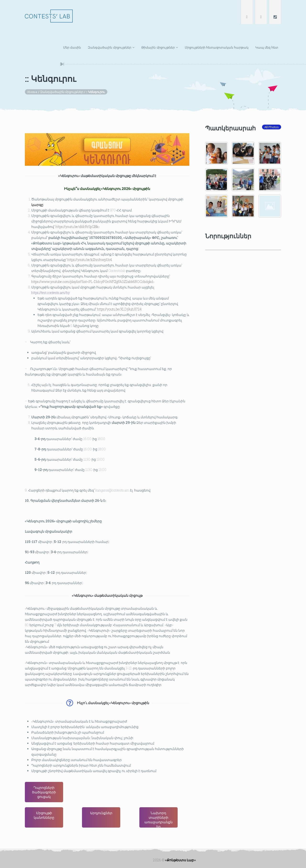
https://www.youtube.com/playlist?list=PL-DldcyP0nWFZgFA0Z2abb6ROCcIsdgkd (91, 273)
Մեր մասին (72, 47)
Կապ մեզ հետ (267, 47)
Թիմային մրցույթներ (158, 47)
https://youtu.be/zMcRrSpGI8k (75, 214)
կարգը (32, 190)
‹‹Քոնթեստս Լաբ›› (180, 860)
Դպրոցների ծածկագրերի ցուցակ (44, 792)
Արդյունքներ (101, 813)
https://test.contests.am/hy (46, 285)
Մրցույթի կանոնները (44, 815)
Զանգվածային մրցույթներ (109, 47)
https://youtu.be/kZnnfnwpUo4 (88, 250)
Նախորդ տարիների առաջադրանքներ (158, 819)
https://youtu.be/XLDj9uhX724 (120, 303)
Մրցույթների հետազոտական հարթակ (217, 47)
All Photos (272, 127)
